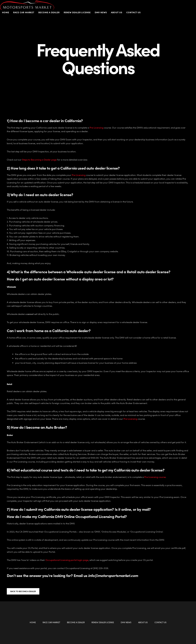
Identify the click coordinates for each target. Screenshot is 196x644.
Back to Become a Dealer (23, 591)
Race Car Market (24, 12)
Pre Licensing (96, 128)
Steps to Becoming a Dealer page (39, 160)
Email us (106, 575)
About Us (117, 12)
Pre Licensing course (155, 477)
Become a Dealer (49, 12)
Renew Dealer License (77, 12)
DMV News (101, 12)
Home (6, 12)
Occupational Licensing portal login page (67, 560)
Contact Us (133, 12)
